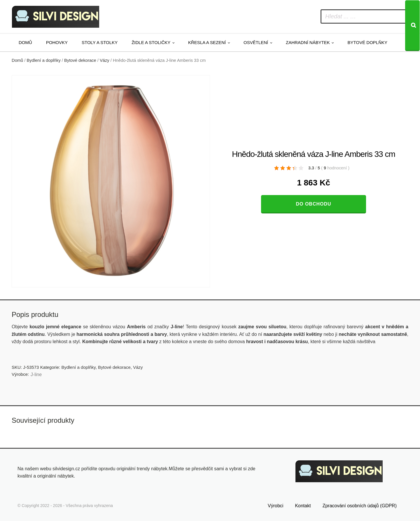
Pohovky (57, 42)
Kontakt (303, 506)
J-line (36, 374)
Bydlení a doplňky (44, 60)
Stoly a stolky (100, 42)
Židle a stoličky (151, 42)
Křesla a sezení (207, 42)
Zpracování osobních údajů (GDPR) (360, 506)
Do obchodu (313, 204)
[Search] (412, 26)
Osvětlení (256, 42)
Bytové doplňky (367, 42)
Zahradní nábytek (308, 42)
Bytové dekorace (80, 60)
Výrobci (275, 506)
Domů (25, 42)
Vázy (105, 60)
